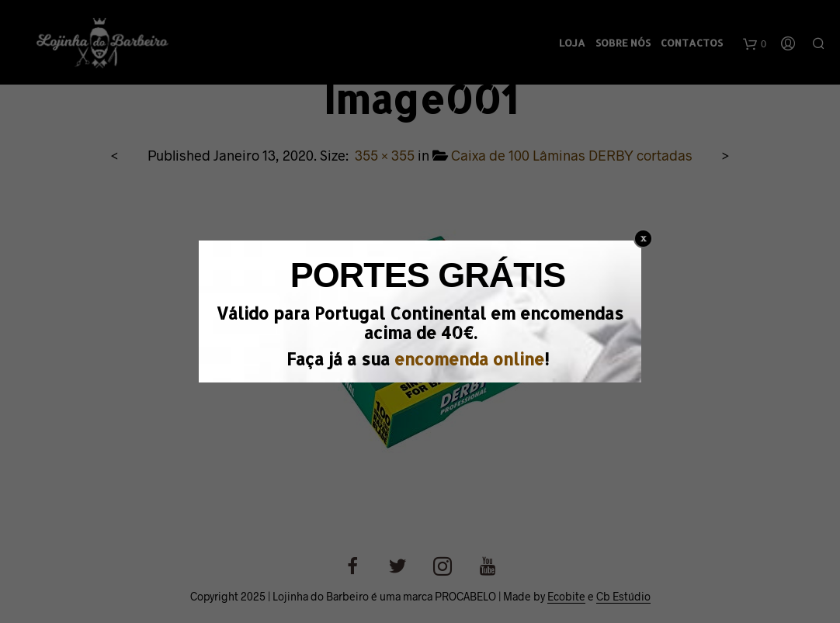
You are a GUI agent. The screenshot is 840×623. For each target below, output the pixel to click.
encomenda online (469, 359)
